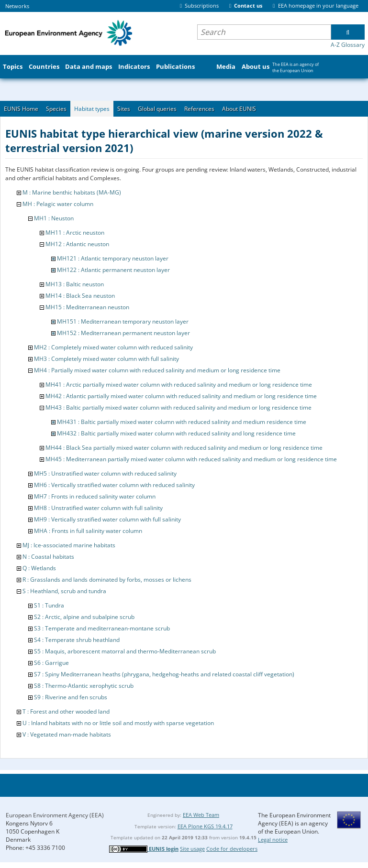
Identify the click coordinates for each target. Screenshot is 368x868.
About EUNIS (239, 109)
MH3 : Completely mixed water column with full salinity (106, 359)
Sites (124, 109)
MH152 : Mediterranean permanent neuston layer (123, 333)
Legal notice (273, 840)
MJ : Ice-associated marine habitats (69, 545)
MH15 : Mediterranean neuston (87, 307)
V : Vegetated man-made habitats (67, 734)
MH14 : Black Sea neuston (80, 296)
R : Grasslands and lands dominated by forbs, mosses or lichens (107, 580)
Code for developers (232, 849)
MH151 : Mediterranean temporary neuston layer (123, 321)
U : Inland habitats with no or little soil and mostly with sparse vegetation (118, 723)
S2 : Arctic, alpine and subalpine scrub (84, 617)
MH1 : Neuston (54, 218)
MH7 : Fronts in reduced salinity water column (95, 496)
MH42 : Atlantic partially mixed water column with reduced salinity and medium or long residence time (181, 396)
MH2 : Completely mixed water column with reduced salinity (113, 347)
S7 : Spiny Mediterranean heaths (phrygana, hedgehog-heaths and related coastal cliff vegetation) (164, 674)
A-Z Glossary (348, 45)
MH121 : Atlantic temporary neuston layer (113, 258)
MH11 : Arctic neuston (75, 233)
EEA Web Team (201, 815)
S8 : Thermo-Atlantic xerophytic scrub (84, 686)
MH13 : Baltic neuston (75, 284)
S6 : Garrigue (51, 663)
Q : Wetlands (39, 568)
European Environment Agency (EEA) (55, 815)
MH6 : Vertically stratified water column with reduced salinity (114, 485)
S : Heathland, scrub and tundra (64, 591)
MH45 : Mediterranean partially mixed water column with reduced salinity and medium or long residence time (191, 459)
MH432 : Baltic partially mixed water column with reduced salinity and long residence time (176, 433)
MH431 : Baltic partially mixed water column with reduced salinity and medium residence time (182, 422)
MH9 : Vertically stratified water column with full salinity (107, 519)
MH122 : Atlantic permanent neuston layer (113, 270)
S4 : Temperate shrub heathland (77, 640)
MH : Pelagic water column (58, 204)
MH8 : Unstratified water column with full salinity (98, 508)
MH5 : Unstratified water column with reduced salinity (105, 473)
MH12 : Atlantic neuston (77, 244)
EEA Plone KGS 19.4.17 (205, 826)
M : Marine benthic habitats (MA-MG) (72, 192)
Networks (17, 6)
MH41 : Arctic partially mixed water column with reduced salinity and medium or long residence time (179, 385)
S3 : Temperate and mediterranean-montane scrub (102, 628)
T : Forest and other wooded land (66, 711)
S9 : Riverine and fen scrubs (71, 697)
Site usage (192, 849)
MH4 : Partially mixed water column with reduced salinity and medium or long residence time (157, 370)
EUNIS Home (21, 109)
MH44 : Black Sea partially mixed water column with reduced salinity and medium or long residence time (184, 448)
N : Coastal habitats (48, 557)
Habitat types (92, 109)
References (199, 109)
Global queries (157, 109)
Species (56, 109)
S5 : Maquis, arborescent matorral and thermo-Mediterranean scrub (125, 651)
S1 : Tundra (49, 605)
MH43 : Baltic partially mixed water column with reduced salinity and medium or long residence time (178, 407)
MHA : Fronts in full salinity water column (88, 531)
